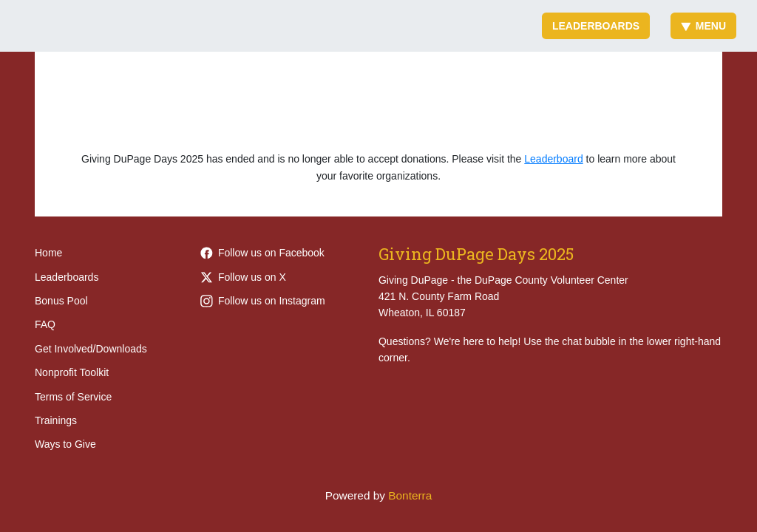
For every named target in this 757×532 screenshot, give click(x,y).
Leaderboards (596, 26)
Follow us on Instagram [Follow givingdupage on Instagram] (263, 301)
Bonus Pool (61, 301)
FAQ (45, 324)
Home (48, 253)
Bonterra (410, 495)
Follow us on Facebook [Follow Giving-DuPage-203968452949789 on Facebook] (262, 253)
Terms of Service (73, 397)
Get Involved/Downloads (91, 349)
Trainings (56, 420)
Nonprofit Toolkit (72, 372)
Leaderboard (553, 159)
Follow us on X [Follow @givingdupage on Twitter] (243, 277)
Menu (703, 26)
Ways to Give (65, 444)
